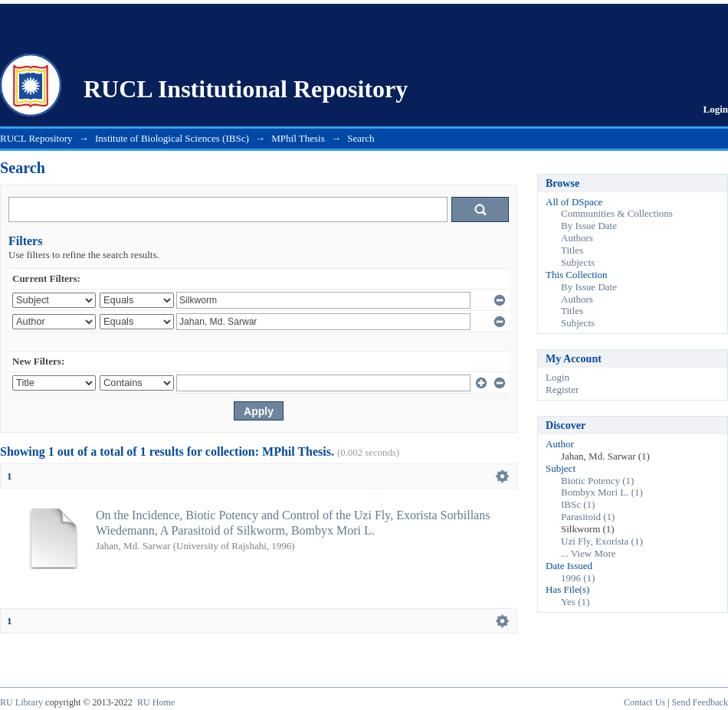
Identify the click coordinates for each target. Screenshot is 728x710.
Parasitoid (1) (588, 517)
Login (715, 109)
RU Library (21, 702)
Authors (577, 238)
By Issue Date (589, 226)
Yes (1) (575, 602)
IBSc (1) (578, 504)
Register (562, 389)
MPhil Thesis (298, 138)
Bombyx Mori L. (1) (602, 492)
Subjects (578, 262)
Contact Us (644, 702)
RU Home (156, 702)
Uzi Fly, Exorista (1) (602, 541)
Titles (572, 250)
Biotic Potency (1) (597, 481)
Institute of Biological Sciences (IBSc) (172, 138)
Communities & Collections (617, 213)
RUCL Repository (36, 138)
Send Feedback (700, 702)
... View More (589, 553)
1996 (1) (578, 578)
